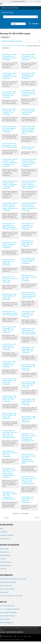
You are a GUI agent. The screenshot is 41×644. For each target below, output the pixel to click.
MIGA (25, 636)
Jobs (36, 628)
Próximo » (37, 518)
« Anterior (6, 518)
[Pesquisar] (37, 17)
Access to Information (28, 628)
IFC (22, 636)
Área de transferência (32, 24)
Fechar (39, 1)
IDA (19, 636)
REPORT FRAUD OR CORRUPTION (15, 632)
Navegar (18, 24)
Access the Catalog (13, 8)
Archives (4, 8)
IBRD (15, 636)
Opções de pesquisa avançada (12, 41)
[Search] (21, 17)
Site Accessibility (17, 628)
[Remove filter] (9, 37)
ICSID (30, 636)
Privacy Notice (7, 628)
